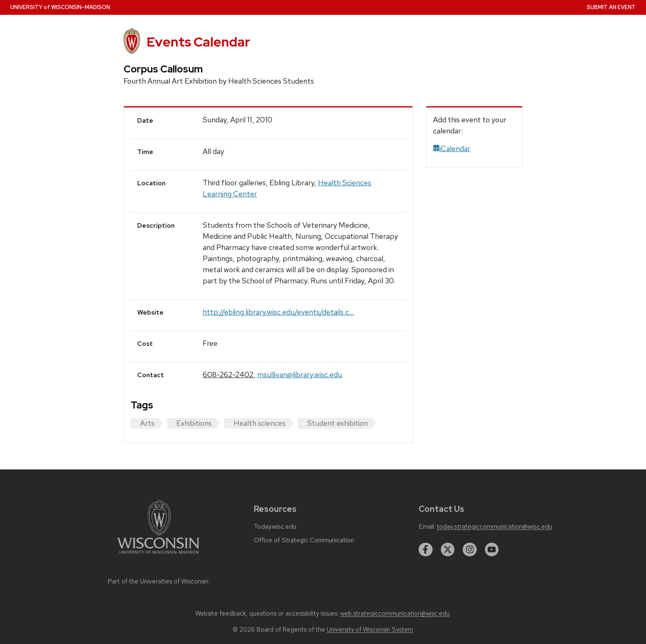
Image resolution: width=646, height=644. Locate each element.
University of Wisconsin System (370, 630)
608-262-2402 (228, 374)
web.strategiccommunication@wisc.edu (395, 614)
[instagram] (470, 550)
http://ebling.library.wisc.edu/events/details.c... (278, 312)
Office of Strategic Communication (304, 540)
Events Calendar (198, 42)
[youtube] (492, 550)
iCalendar (452, 148)
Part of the (158, 581)
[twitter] (448, 550)
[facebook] (426, 550)
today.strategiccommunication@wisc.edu (494, 527)
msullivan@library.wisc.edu (300, 374)
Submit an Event (611, 7)
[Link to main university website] (158, 555)
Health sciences (260, 423)
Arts (147, 423)
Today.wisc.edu (275, 527)
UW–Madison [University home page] (60, 7)
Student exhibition (338, 423)
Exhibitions (194, 423)
